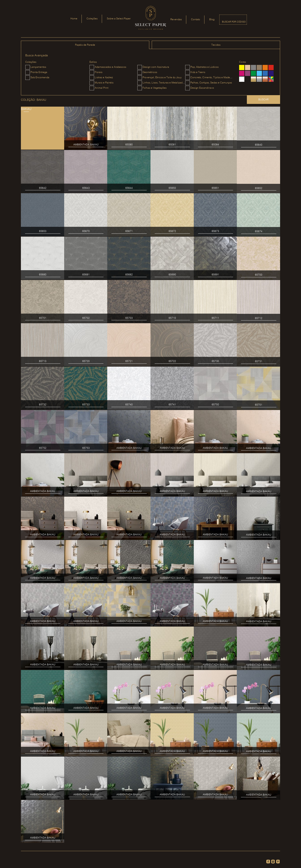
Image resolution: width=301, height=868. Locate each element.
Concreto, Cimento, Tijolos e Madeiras (212, 78)
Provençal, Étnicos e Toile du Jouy (162, 78)
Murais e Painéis (104, 83)
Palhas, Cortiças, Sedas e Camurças (211, 83)
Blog (212, 20)
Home (74, 19)
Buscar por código (234, 22)
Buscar (263, 100)
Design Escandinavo (202, 88)
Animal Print (101, 88)
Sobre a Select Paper (119, 19)
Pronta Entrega (39, 72)
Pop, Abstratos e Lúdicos (205, 67)
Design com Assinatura (156, 67)
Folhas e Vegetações (155, 88)
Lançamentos (38, 67)
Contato (196, 20)
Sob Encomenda (40, 78)
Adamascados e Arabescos (110, 67)
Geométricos (150, 72)
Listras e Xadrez (104, 78)
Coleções (92, 19)
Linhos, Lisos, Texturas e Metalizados (164, 83)
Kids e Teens (198, 72)
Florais (99, 72)
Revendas (176, 20)
